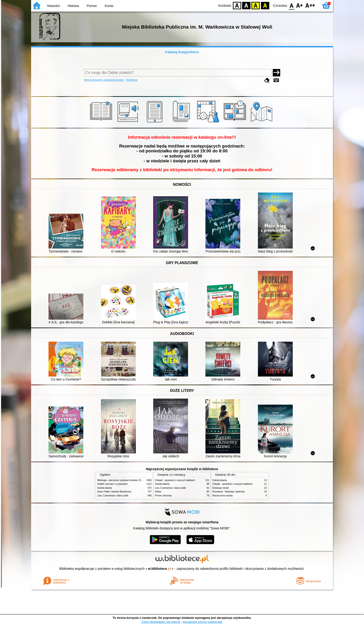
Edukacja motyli (221, 488)
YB (256, 5)
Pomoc (92, 6)
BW (246, 5)
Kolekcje (132, 80)
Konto (109, 6)
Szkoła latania (105, 488)
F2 (310, 5)
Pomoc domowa (163, 496)
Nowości (54, 6)
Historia (73, 6)
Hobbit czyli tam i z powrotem (112, 484)
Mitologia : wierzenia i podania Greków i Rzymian (123, 480)
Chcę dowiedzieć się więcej (161, 622)
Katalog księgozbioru (182, 52)
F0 (291, 5)
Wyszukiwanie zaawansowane (104, 80)
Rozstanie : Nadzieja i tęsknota (228, 492)
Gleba (158, 492)
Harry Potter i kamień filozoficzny (114, 492)
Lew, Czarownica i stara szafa (113, 496)
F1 (300, 5)
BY (265, 5)
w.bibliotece (160, 569)
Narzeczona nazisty (223, 496)
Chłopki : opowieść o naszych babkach (175, 480)
